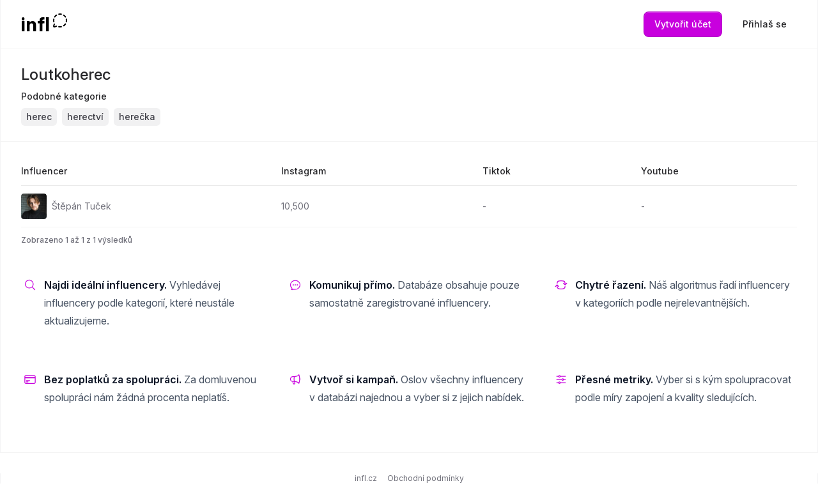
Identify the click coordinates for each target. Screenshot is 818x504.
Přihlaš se (765, 24)
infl (35, 24)
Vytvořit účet (683, 24)
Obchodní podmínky (426, 478)
